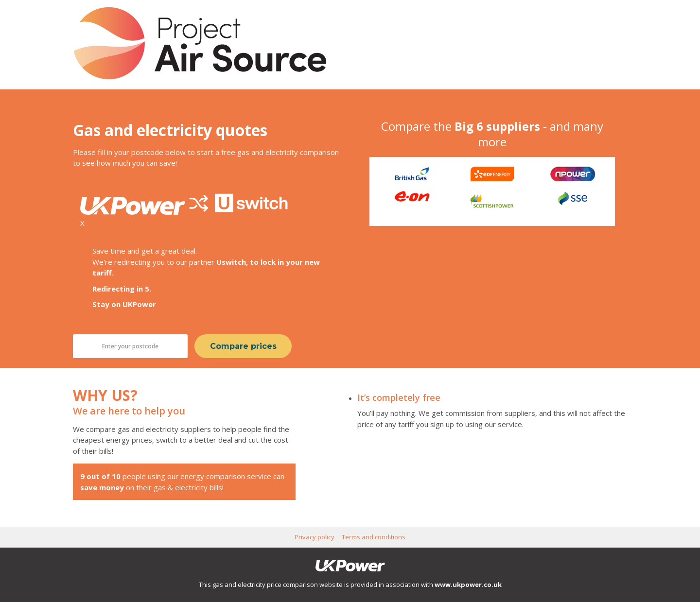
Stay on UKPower (124, 304)
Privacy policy (315, 537)
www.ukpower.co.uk (468, 585)
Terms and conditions (374, 537)
